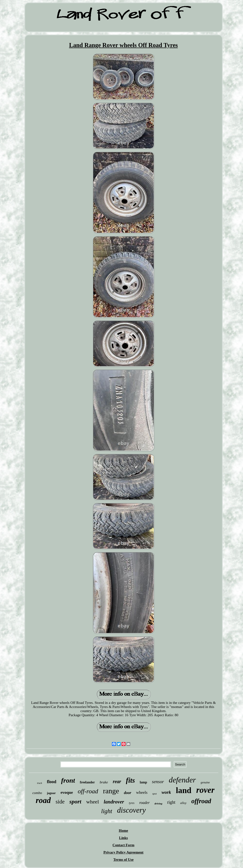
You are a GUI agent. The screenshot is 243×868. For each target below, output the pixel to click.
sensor (158, 782)
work (166, 792)
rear (117, 781)
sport (75, 802)
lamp (143, 782)
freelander (87, 782)
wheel (92, 802)
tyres (132, 803)
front (68, 780)
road (43, 800)
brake (104, 782)
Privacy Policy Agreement (124, 852)
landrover (114, 802)
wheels (142, 792)
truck (40, 783)
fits (130, 780)
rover (206, 790)
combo (37, 793)
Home (123, 831)
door (127, 793)
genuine (205, 782)
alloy (183, 803)
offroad (201, 801)
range (111, 791)
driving (158, 803)
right (171, 802)
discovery (131, 810)
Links (123, 838)
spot (155, 794)
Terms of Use (124, 860)
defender (182, 780)
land (184, 790)
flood (52, 782)
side (60, 802)
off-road (88, 791)
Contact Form (123, 845)
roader (144, 803)
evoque (67, 792)
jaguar (51, 793)
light (107, 811)
